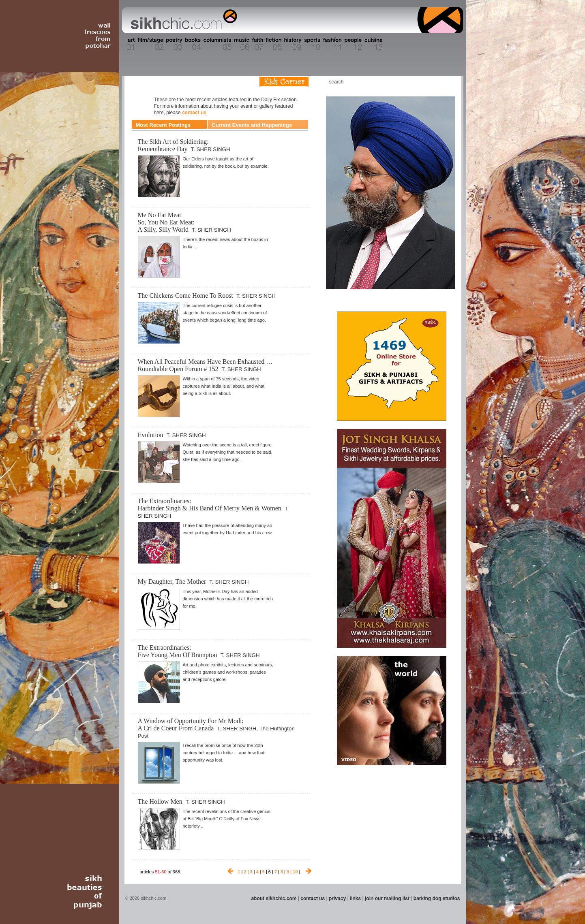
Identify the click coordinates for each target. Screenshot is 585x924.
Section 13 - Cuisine (373, 44)
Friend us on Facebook (422, 82)
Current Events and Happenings (252, 125)
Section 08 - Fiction (273, 44)
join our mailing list (387, 898)
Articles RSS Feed (446, 82)
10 (295, 872)
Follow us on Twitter (434, 82)
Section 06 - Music (241, 44)
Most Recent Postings (163, 125)
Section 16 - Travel (447, 44)
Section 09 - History (292, 44)
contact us (194, 113)
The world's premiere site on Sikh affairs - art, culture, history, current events (182, 20)
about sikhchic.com (274, 898)
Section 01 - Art (129, 44)
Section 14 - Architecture (400, 44)
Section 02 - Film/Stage (150, 44)
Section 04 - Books (192, 44)
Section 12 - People (353, 44)
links (355, 898)
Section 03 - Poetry (173, 44)
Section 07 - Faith (257, 44)
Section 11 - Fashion (332, 44)
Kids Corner (284, 82)
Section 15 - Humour (428, 44)
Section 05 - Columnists (217, 44)
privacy (337, 898)
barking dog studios (437, 898)
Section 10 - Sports (312, 44)
